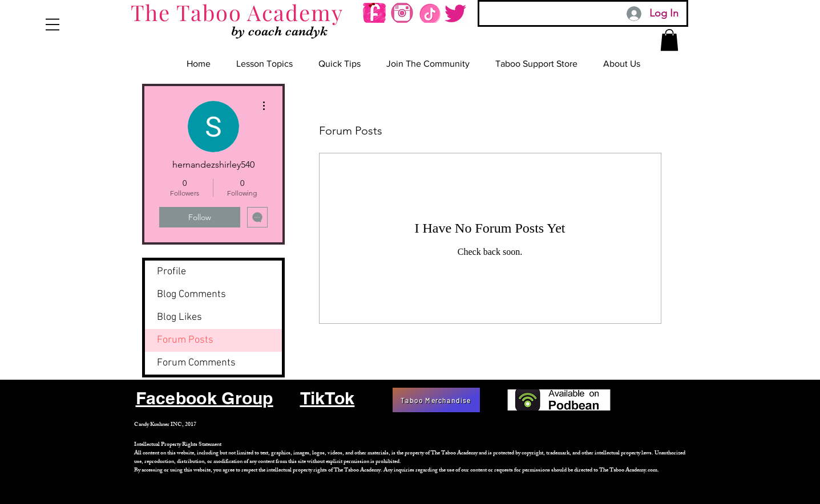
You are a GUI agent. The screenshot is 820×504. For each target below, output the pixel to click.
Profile (171, 272)
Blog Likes (179, 317)
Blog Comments (191, 294)
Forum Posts (185, 340)
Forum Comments (196, 363)
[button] (52, 25)
